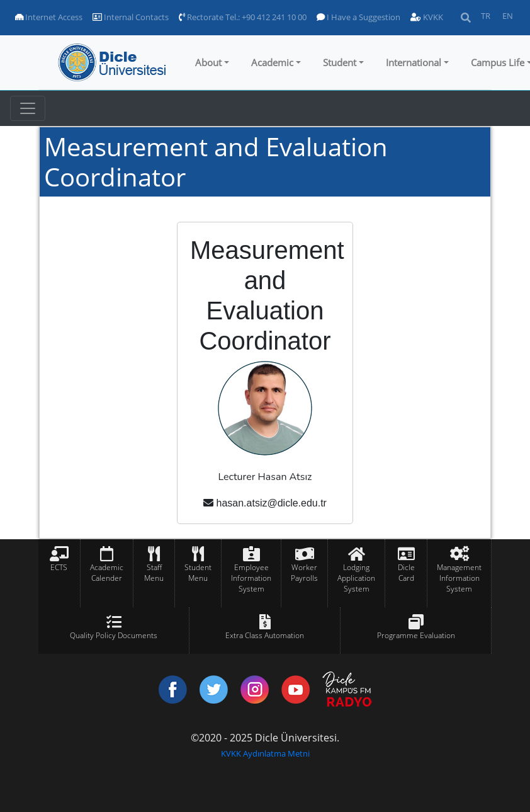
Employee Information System (251, 578)
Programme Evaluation (416, 635)
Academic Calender (107, 573)
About (208, 62)
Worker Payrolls (304, 573)
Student (340, 62)
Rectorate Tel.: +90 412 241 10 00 (243, 17)
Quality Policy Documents (114, 635)
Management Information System (459, 578)
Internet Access (49, 17)
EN (508, 16)
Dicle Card (406, 573)
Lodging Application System (356, 578)
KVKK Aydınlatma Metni (265, 753)
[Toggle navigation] (28, 108)
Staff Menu (154, 573)
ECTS (59, 567)
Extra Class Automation (265, 635)
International (414, 62)
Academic (272, 62)
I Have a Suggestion (358, 17)
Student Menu (198, 573)
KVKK (427, 17)
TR (486, 16)
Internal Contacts (131, 17)
